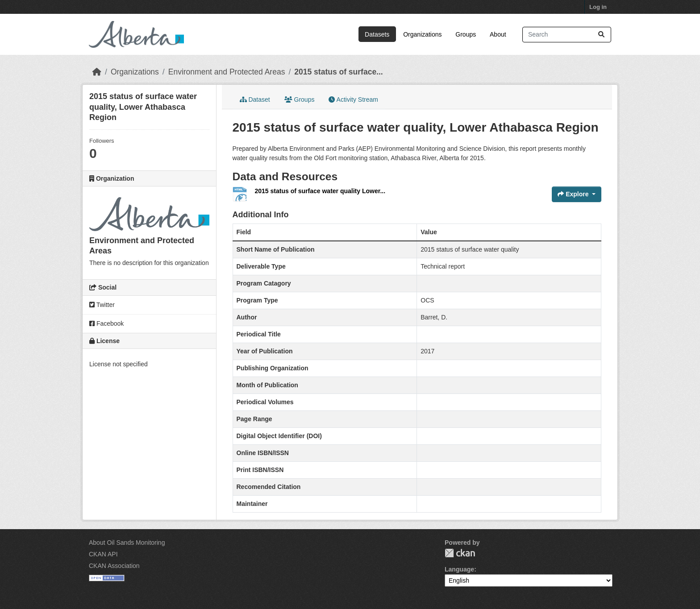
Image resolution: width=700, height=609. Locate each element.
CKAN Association (114, 566)
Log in (598, 7)
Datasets (377, 34)
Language (459, 569)
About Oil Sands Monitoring (127, 543)
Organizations (422, 34)
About (498, 34)
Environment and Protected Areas (227, 72)
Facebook (106, 323)
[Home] (97, 72)
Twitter (102, 305)
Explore (574, 194)
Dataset (255, 99)
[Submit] (601, 35)
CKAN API (103, 554)
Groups (466, 34)
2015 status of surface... (338, 72)
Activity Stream (353, 99)
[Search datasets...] (567, 35)
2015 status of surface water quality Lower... (320, 191)
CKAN (460, 553)
